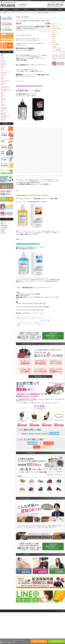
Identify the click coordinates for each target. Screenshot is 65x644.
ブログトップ (20, 323)
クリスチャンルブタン (7, 87)
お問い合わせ (4, 233)
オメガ (40, 621)
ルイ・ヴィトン (7, 61)
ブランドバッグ (50, 484)
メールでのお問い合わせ (52, 2)
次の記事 (47, 23)
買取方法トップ (17, 617)
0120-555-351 (57, 5)
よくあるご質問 (61, 2)
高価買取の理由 (4, 225)
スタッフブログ (61, 627)
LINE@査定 (17, 625)
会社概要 (51, 623)
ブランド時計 (59, 484)
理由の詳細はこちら (40, 376)
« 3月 (54, 60)
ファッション (30, 324)
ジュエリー (2, 621)
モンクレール (7, 111)
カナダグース (7, 114)
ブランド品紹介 (37, 324)
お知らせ (55, 42)
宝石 (40, 484)
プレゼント (43, 324)
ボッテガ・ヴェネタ (7, 81)
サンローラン (7, 99)
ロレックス (40, 619)
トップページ (26, 323)
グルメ (54, 38)
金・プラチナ (22, 484)
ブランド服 (50, 492)
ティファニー (7, 76)
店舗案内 (3, 231)
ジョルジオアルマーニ (7, 117)
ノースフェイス (7, 108)
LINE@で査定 (56, 641)
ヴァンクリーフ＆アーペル (7, 90)
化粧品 (18, 326)
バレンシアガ (7, 120)
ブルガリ (7, 79)
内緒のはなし (61, 625)
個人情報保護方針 (53, 625)
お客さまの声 (4, 229)
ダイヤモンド (31, 484)
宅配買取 (16, 619)
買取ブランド (38, 9)
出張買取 (16, 623)
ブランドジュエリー (22, 492)
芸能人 (54, 36)
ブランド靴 (59, 492)
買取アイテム (49, 9)
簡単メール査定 (39, 641)
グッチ (7, 70)
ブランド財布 (31, 492)
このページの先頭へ (34, 323)
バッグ (1, 619)
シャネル (7, 58)
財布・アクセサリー (4, 623)
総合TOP (6, 9)
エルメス (7, 55)
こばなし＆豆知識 (57, 28)
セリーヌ (7, 96)
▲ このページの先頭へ (60, 611)
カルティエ (7, 67)
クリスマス (24, 324)
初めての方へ (16, 9)
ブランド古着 (2, 625)
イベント (55, 40)
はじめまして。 (44, 321)
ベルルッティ (7, 84)
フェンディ (7, 93)
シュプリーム (7, 105)
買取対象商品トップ (4, 617)
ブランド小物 (40, 492)
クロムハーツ (7, 64)
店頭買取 (16, 621)
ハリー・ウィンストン (7, 73)
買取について (27, 9)
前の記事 (19, 23)
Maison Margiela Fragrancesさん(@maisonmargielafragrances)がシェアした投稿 (33, 175)
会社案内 (60, 9)
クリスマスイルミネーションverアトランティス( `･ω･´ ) (32, 318)
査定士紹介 (61, 623)
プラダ (7, 102)
